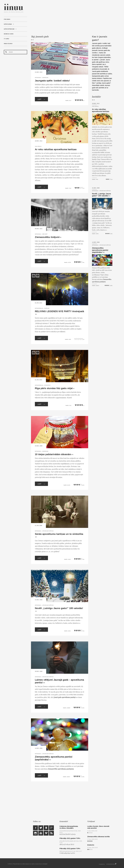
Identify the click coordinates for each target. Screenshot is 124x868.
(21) (72, 455)
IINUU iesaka (8, 44)
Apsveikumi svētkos (48, 531)
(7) (36, 611)
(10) (44, 683)
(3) (74, 388)
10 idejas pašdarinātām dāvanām (53, 454)
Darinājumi (45, 78)
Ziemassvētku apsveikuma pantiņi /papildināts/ (54, 758)
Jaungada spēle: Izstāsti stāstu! (52, 81)
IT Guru (6, 39)
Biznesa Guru (9, 34)
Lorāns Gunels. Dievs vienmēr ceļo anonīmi (98, 827)
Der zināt (45, 234)
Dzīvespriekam (9, 29)
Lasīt (41, 99)
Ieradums (91, 845)
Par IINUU (7, 19)
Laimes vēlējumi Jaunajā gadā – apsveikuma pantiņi (59, 681)
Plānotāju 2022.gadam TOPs (70, 849)
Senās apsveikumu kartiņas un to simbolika (59, 534)
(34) (50, 760)
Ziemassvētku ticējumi (47, 237)
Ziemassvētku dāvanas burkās (99, 837)
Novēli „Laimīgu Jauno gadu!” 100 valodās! (59, 608)
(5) (36, 314)
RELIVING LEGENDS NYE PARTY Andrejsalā (59, 311)
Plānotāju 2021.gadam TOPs (70, 838)
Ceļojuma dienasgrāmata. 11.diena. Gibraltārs (69, 827)
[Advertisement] (72, 17)
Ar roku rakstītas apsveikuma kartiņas (56, 149)
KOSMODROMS (111, 864)
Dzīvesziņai (8, 24)
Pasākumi (47, 308)
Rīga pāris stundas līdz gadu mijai (54, 388)
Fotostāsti (47, 385)
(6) (61, 237)
